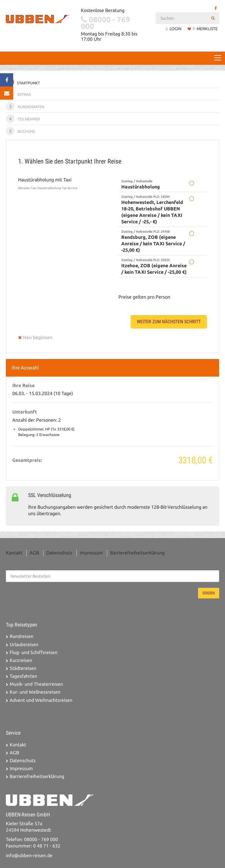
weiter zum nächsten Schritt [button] (169, 322)
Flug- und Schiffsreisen (34, 652)
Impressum (91, 553)
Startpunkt (23, 82)
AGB (34, 553)
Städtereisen (23, 668)
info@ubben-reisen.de (29, 856)
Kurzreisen (21, 660)
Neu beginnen (35, 337)
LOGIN (173, 29)
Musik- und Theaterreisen (36, 684)
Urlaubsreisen (24, 645)
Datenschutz (59, 553)
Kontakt (14, 553)
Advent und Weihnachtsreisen (41, 700)
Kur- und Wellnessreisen (35, 692)
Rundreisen (22, 636)
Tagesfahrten (23, 676)
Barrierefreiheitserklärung (137, 553)
